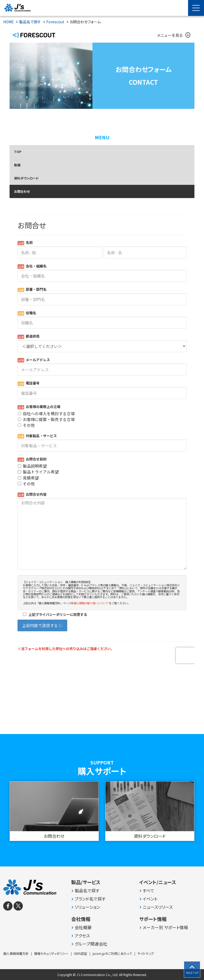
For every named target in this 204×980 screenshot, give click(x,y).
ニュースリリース (158, 907)
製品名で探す (87, 891)
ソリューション (87, 907)
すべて (148, 891)
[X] (18, 906)
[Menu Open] (196, 8)
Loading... (102, 436)
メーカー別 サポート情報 (165, 927)
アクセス (82, 936)
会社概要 (83, 927)
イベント (150, 899)
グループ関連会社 (91, 944)
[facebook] (8, 906)
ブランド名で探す (90, 899)
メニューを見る (173, 35)
